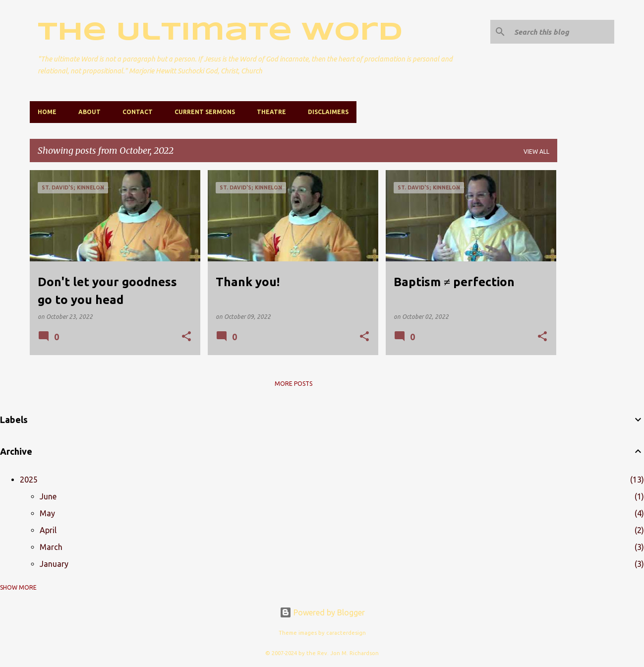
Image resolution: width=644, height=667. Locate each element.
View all (536, 152)
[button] (186, 337)
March (51, 547)
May (47, 513)
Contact (138, 112)
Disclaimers (328, 112)
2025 (29, 480)
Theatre (271, 112)
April (48, 530)
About (89, 112)
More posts (293, 384)
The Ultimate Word (220, 33)
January (54, 564)
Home (47, 112)
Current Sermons (205, 112)
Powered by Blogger (322, 612)
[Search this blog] (562, 32)
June (48, 496)
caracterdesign (346, 633)
